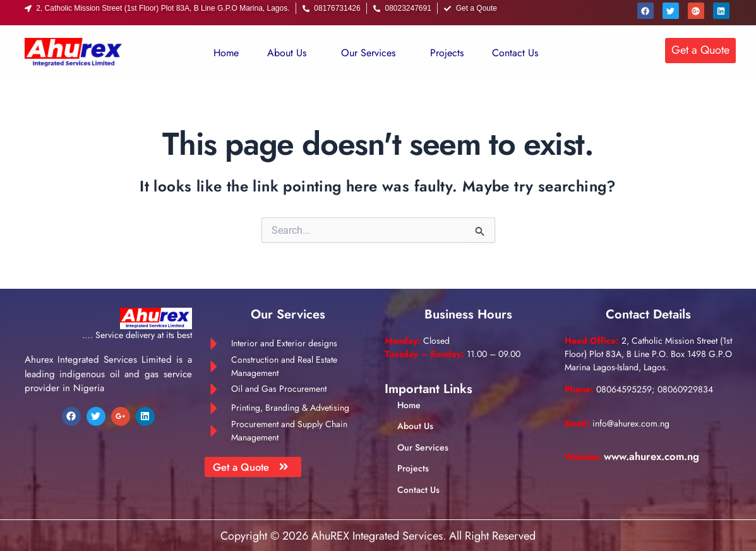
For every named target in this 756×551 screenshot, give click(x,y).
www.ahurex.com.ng (657, 456)
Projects (447, 53)
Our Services (368, 53)
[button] (290, 53)
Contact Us (515, 53)
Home (226, 53)
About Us (287, 53)
